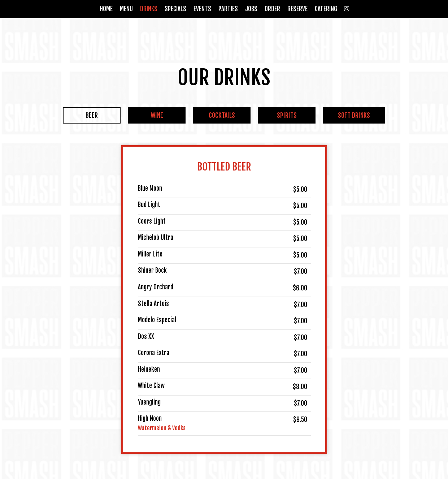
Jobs (251, 9)
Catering (326, 9)
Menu (126, 9)
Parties (228, 9)
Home (106, 9)
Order (272, 9)
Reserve (297, 9)
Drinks (149, 9)
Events (202, 9)
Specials (175, 9)
